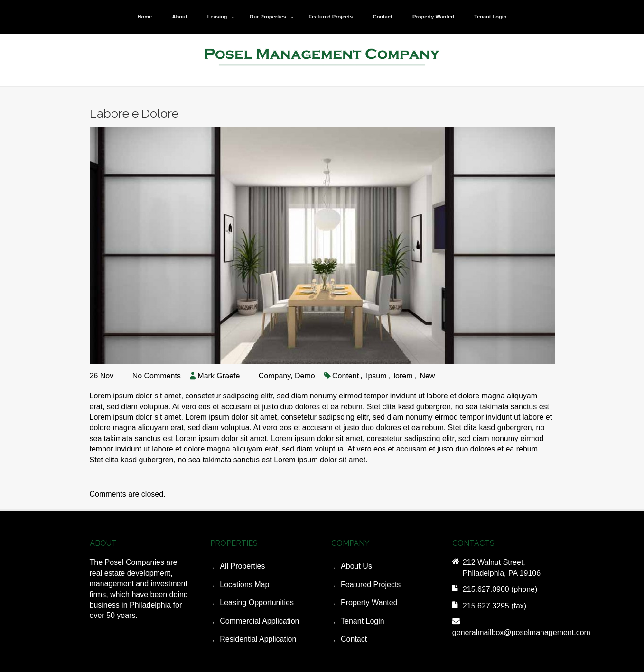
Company (275, 376)
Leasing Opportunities (257, 603)
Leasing (217, 17)
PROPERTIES (234, 543)
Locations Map (244, 585)
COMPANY (350, 543)
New (427, 376)
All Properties (242, 566)
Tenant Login (490, 17)
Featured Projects (331, 17)
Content (345, 376)
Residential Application (258, 639)
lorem (403, 376)
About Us (356, 566)
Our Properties (268, 17)
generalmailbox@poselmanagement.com (521, 632)
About (180, 17)
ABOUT (103, 543)
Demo (305, 376)
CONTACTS (473, 543)
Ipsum (376, 376)
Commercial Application (259, 621)
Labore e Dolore (134, 113)
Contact (383, 17)
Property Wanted (433, 17)
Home (145, 17)
